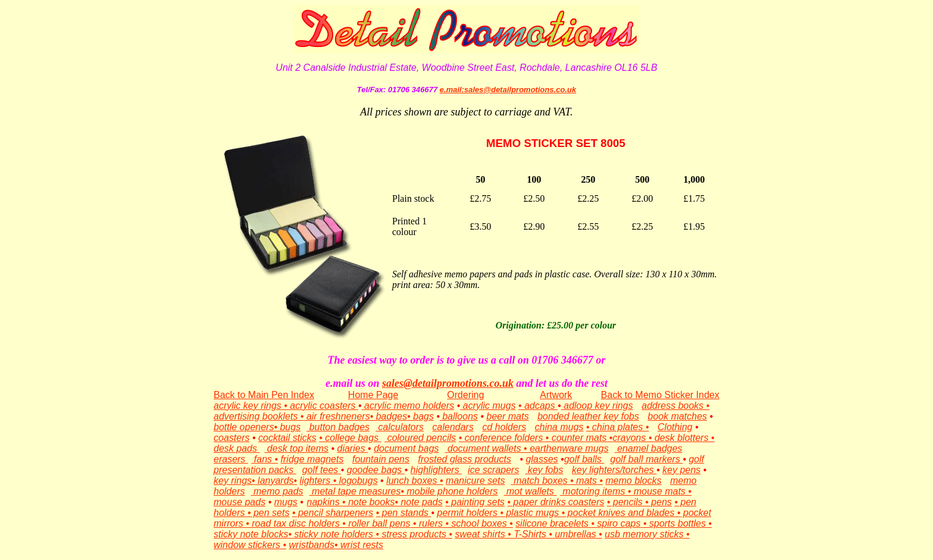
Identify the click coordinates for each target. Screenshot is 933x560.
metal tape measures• (358, 491)
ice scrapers (493, 470)
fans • (264, 459)
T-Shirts (530, 534)
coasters (231, 438)
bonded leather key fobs (588, 416)
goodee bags (376, 470)
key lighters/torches (614, 470)
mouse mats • (662, 491)
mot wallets (530, 491)
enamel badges (649, 448)
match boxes (541, 481)
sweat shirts (480, 534)
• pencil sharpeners (333, 513)
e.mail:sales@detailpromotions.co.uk (508, 90)
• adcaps (538, 406)
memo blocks (634, 481)
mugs (286, 502)
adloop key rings (597, 406)
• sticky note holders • (334, 534)
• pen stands (404, 513)
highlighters (436, 470)
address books (674, 406)
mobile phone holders (453, 491)
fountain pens (381, 459)
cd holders (504, 427)
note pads (420, 502)
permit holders (469, 513)
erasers (231, 459)
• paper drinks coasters (556, 502)
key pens (681, 470)
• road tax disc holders (294, 523)
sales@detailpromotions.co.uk (448, 383)
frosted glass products (465, 459)
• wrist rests (359, 545)
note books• (372, 502)
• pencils (625, 502)
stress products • (416, 534)
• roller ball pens (376, 523)
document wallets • (488, 448)
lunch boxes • (414, 481)
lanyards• (276, 481)
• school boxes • (479, 523)
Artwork (556, 395)
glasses (542, 459)
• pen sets (269, 513)
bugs (289, 427)
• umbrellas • (574, 534)
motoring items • (595, 491)
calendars (453, 427)
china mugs (559, 427)
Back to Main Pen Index (264, 395)
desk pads (237, 448)
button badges (338, 427)
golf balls (584, 459)
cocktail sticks (287, 438)
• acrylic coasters (321, 406)
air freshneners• (339, 416)
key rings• (234, 481)
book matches (678, 416)
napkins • (326, 502)
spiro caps (619, 523)
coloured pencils (420, 438)
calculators (400, 427)
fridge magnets (312, 459)
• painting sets (475, 502)
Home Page (373, 395)
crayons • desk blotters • (663, 438)
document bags (406, 448)
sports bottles (677, 523)
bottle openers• (245, 427)
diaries (353, 448)
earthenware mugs (569, 448)
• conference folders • (505, 438)
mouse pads (239, 502)
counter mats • (582, 438)
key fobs (544, 470)
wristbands (312, 545)
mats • (589, 481)
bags (422, 416)
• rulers (428, 523)
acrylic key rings (249, 406)
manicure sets (475, 481)
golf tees (322, 470)
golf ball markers (647, 459)
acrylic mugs (488, 406)
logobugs (359, 481)
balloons (459, 416)
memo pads (277, 491)
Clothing (675, 427)
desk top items (296, 448)
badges (392, 416)
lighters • (320, 481)
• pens (657, 502)
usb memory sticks (644, 534)
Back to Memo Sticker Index (660, 395)
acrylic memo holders (408, 406)
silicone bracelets (553, 523)
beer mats (508, 416)
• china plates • (617, 427)
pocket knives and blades (619, 513)
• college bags (350, 438)
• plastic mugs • (532, 513)
